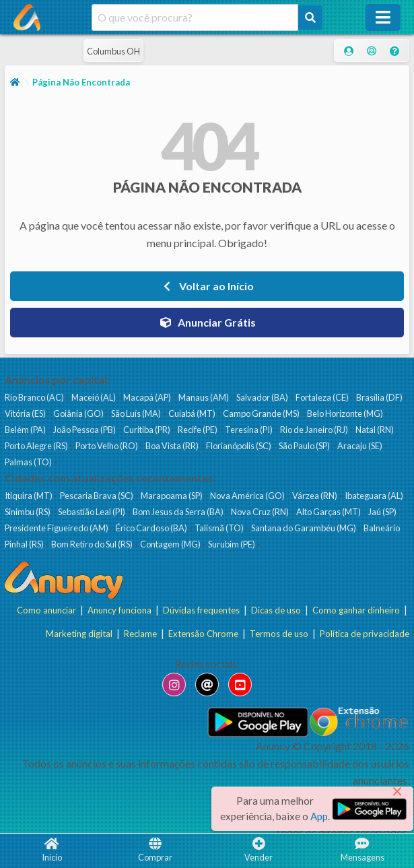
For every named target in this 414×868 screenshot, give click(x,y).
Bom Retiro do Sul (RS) (93, 544)
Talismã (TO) (220, 528)
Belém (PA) (26, 430)
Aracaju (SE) (360, 446)
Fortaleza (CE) (323, 397)
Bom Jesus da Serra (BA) (179, 512)
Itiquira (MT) (29, 496)
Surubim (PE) (232, 544)
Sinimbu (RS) (28, 512)
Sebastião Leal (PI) (92, 512)
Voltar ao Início (207, 286)
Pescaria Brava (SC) (97, 496)
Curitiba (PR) (147, 430)
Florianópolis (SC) (239, 446)
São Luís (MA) (137, 413)
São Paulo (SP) (305, 446)
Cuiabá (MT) (193, 413)
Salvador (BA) (263, 397)
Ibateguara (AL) (375, 496)
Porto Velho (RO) (107, 446)
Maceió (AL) (94, 397)
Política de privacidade (365, 633)
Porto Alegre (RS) (37, 446)
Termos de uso (279, 633)
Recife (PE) (198, 430)
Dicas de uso (276, 610)
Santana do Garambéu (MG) (304, 528)
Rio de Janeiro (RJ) (315, 430)
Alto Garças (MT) (329, 512)
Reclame (140, 633)
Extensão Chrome (203, 633)
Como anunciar (46, 610)
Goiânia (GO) (79, 413)
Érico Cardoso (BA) (152, 528)
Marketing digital (79, 633)
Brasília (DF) (380, 397)
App (319, 816)
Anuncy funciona (119, 610)
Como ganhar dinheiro (356, 610)
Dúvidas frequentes (201, 610)
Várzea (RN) (315, 496)
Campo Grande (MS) (262, 413)
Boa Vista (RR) (173, 446)
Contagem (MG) (171, 544)
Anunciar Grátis (207, 322)
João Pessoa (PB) (85, 430)
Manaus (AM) (204, 397)
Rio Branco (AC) (35, 397)
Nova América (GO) (248, 496)
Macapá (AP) (148, 397)
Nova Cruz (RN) (261, 512)
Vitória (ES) (26, 413)
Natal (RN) (375, 430)
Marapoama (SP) (172, 496)
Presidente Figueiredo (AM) (57, 528)
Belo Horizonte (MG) (346, 413)
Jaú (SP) (383, 512)
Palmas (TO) (29, 462)
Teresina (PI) (249, 430)
